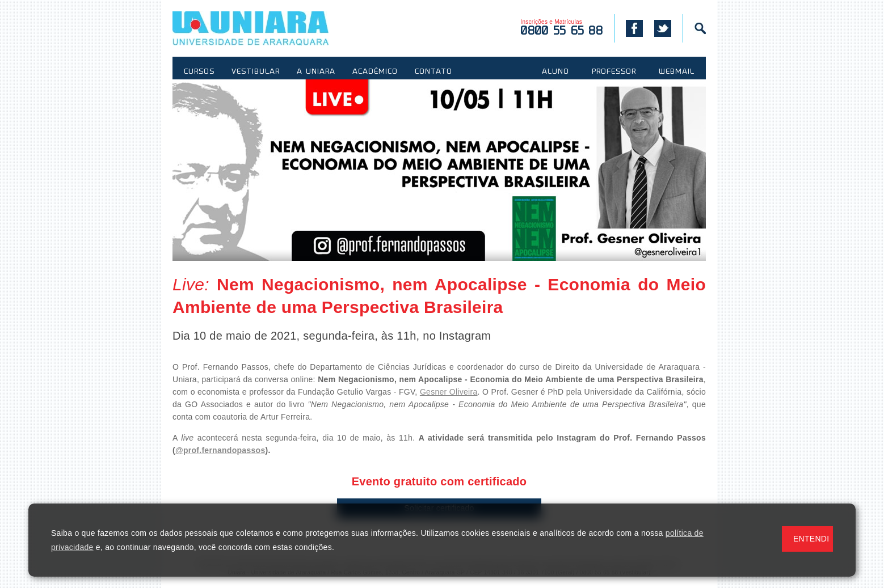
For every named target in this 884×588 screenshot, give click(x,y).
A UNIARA (316, 72)
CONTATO (433, 72)
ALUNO (555, 72)
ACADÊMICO (375, 72)
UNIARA (267, 28)
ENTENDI (811, 539)
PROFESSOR (614, 72)
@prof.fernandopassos (220, 450)
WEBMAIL (677, 72)
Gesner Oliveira (449, 392)
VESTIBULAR (256, 72)
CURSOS (199, 72)
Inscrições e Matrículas (561, 28)
